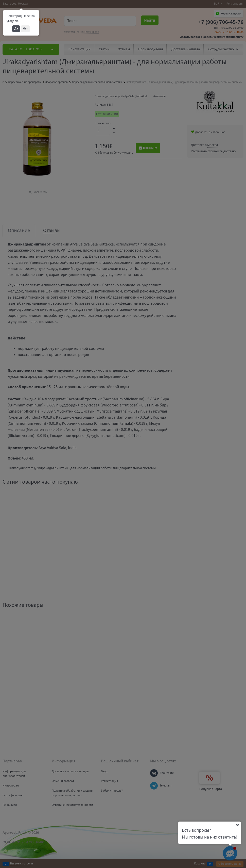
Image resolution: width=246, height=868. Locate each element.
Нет (25, 29)
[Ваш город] (237, 825)
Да (16, 29)
